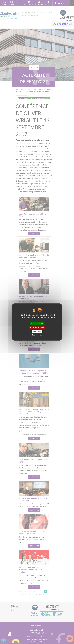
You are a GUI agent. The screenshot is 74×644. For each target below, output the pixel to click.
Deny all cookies (37, 327)
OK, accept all (37, 323)
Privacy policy (37, 335)
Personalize (37, 331)
